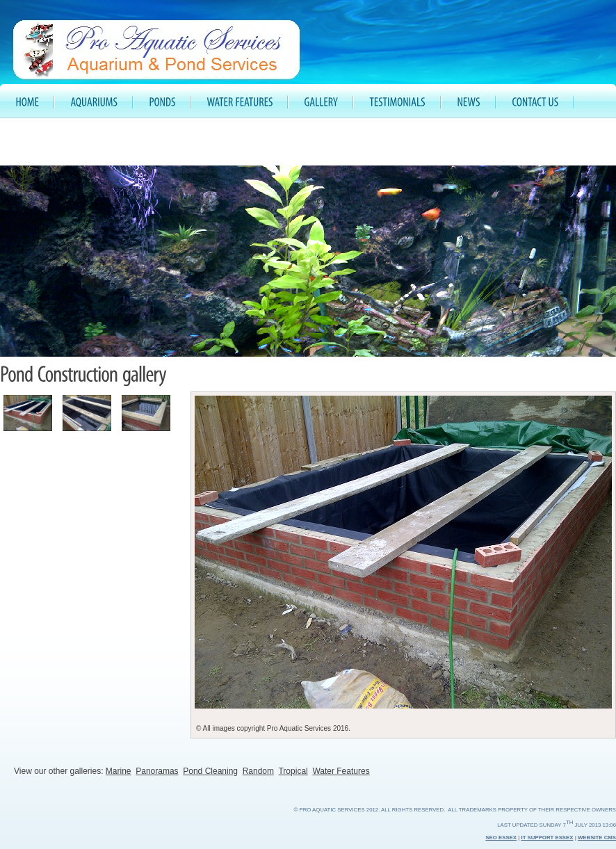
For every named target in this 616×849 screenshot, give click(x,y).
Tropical (293, 771)
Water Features (341, 771)
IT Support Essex (548, 838)
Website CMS (597, 838)
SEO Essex (501, 838)
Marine (119, 771)
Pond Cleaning (210, 771)
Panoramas (157, 771)
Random (258, 771)
